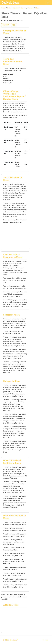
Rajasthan (16, 8)
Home (3, 8)
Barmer (23, 8)
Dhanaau (31, 8)
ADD (14, 25)
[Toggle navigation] (48, 3)
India (9, 8)
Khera (37, 8)
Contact (45, 640)
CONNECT (6, 25)
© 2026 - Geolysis (10, 640)
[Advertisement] (15, 236)
